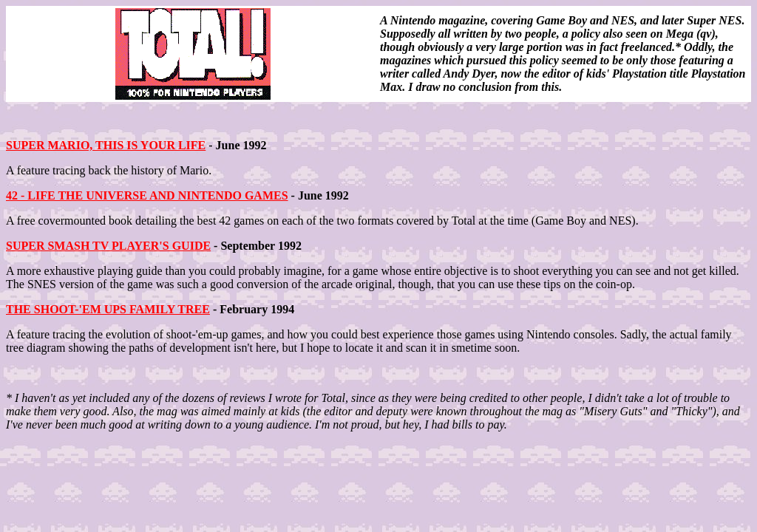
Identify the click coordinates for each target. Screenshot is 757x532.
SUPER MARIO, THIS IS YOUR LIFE (106, 145)
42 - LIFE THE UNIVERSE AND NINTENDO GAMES (147, 195)
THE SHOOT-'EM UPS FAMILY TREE (108, 309)
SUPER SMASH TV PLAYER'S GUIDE (108, 246)
